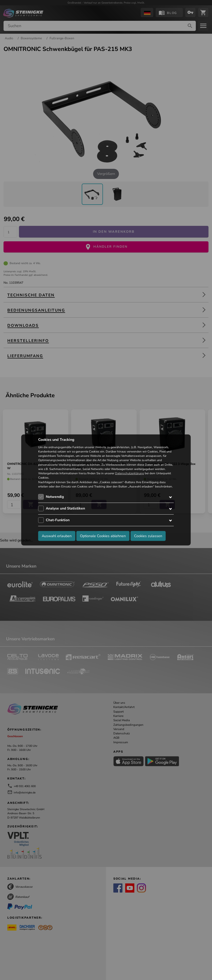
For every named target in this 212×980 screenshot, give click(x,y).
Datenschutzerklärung (130, 473)
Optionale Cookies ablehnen (103, 536)
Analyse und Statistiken (65, 508)
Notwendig (55, 497)
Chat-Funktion (58, 520)
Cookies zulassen (148, 536)
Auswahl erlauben (57, 536)
